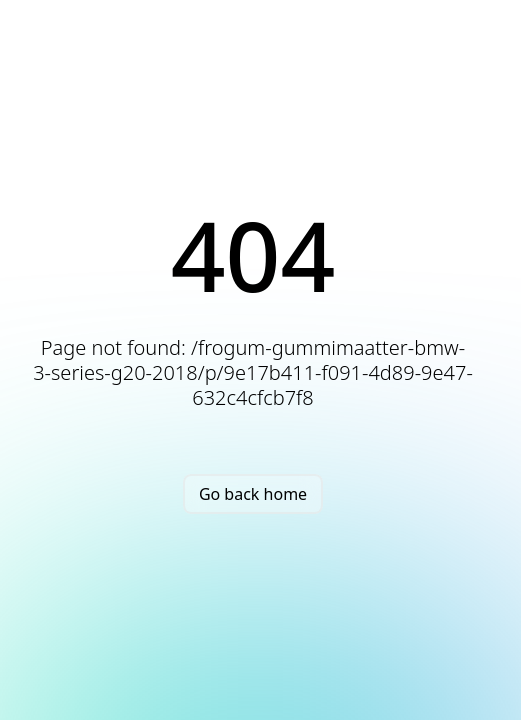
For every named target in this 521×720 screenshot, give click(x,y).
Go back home (253, 494)
